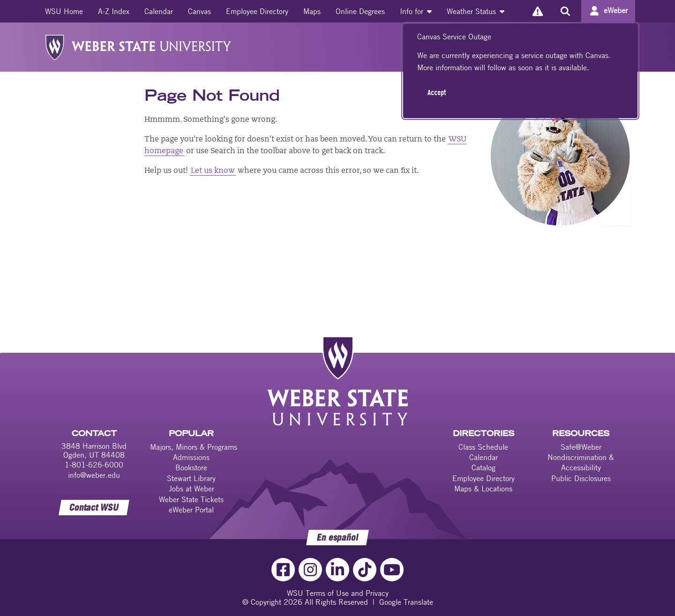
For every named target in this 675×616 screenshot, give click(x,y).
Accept (437, 92)
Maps (312, 11)
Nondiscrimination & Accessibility (581, 462)
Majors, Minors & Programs (194, 447)
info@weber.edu (94, 475)
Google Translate (406, 602)
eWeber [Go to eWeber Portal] (616, 10)
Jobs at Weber (191, 489)
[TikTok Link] (365, 570)
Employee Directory (257, 11)
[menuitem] (64, 11)
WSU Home (64, 11)
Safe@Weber (581, 447)
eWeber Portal (191, 510)
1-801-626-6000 (94, 465)
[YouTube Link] (392, 570)
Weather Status (476, 11)
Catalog (484, 468)
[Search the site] (565, 11)
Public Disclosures (581, 478)
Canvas (199, 11)
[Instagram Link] (310, 570)
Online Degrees (360, 11)
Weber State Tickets (191, 499)
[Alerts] (537, 11)
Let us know (213, 171)
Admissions (191, 457)
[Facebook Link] (283, 570)
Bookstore (191, 468)
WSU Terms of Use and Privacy (338, 593)
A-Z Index (114, 11)
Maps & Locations (483, 489)
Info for (416, 11)
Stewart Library (191, 478)
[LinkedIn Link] (337, 570)
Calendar (159, 11)
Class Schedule (483, 447)
